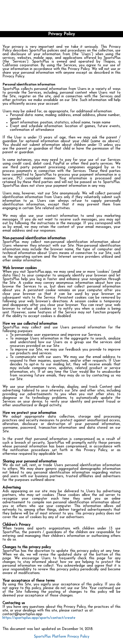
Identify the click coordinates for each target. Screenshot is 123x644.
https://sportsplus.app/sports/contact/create (39, 618)
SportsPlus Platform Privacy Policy (61, 637)
